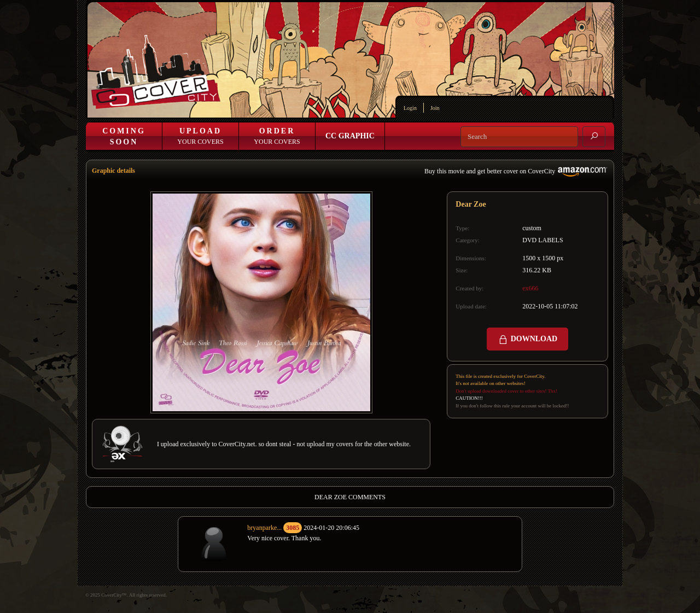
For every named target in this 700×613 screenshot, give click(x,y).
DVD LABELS (542, 240)
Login (410, 108)
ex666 (530, 288)
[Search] (519, 137)
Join (435, 108)
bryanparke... (264, 528)
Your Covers (200, 136)
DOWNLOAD (527, 340)
